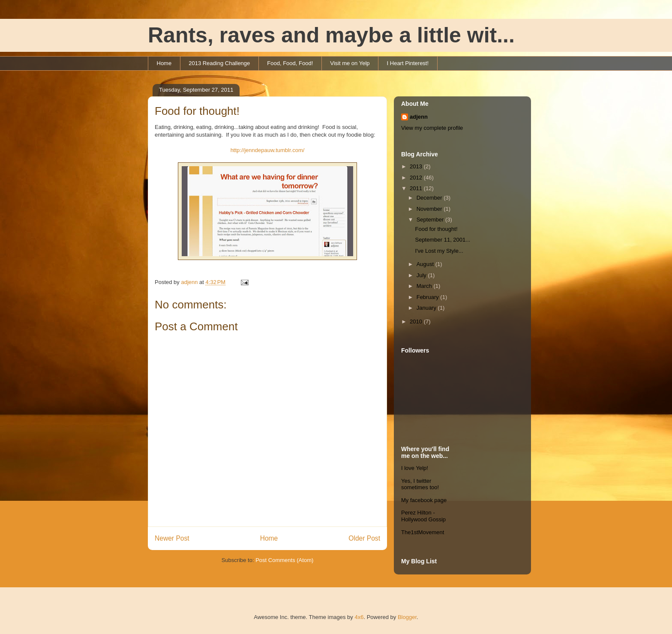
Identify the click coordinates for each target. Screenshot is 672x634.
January (427, 308)
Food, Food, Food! (290, 63)
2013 (417, 166)
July (422, 275)
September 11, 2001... (442, 240)
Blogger (407, 617)
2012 (417, 178)
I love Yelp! (415, 468)
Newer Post (172, 538)
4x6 (359, 617)
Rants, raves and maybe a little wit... (331, 35)
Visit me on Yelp (350, 63)
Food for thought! (436, 229)
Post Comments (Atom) (284, 560)
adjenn (419, 117)
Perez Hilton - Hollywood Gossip (423, 516)
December (430, 198)
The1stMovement (423, 532)
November (430, 209)
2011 (417, 188)
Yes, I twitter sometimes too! (420, 484)
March (425, 286)
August (426, 264)
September (431, 220)
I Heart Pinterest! (408, 63)
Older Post (364, 538)
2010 (417, 321)
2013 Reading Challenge (219, 63)
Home (164, 63)
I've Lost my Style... (439, 251)
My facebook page (424, 500)
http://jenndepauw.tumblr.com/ (268, 150)
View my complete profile (432, 128)
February (429, 297)
